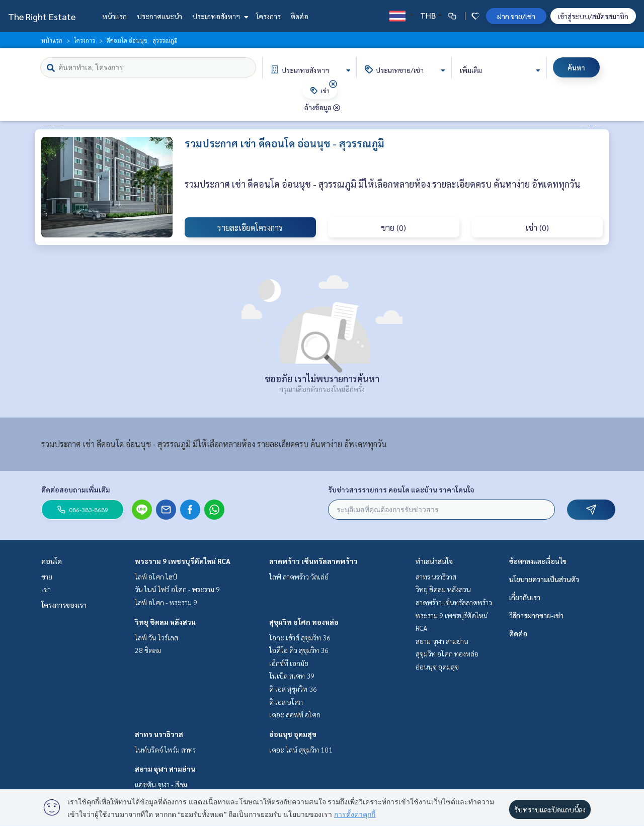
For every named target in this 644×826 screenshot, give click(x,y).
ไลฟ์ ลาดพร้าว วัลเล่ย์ (299, 576)
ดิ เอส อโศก (286, 702)
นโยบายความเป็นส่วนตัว (544, 579)
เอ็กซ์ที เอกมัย (289, 663)
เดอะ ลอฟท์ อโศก (295, 714)
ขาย (47, 576)
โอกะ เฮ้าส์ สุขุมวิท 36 (300, 637)
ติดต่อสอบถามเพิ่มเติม (76, 489)
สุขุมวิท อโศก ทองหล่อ (304, 622)
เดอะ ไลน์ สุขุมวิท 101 (301, 750)
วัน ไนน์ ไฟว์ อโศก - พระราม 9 (177, 589)
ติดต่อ (300, 16)
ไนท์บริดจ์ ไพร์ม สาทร (165, 750)
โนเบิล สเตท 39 (292, 676)
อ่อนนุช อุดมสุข (293, 734)
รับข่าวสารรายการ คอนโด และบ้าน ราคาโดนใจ (401, 489)
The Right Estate (42, 16)
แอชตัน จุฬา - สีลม (161, 784)
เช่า (46, 589)
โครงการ (268, 16)
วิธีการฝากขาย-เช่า (536, 615)
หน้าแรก (114, 16)
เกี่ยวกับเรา (525, 597)
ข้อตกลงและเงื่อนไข (538, 561)
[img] (333, 84)
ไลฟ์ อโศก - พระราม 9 (166, 602)
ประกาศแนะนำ (159, 16)
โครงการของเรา (64, 605)
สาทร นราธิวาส (159, 734)
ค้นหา (576, 67)
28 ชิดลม (148, 650)
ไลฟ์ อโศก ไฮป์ (156, 576)
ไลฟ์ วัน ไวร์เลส (156, 637)
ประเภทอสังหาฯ (219, 16)
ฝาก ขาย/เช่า (516, 16)
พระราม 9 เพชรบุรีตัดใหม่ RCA (183, 561)
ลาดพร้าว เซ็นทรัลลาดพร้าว (313, 561)
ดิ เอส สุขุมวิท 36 (293, 689)
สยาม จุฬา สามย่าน (165, 769)
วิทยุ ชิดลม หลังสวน (165, 622)
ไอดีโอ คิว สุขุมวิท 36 (299, 650)
